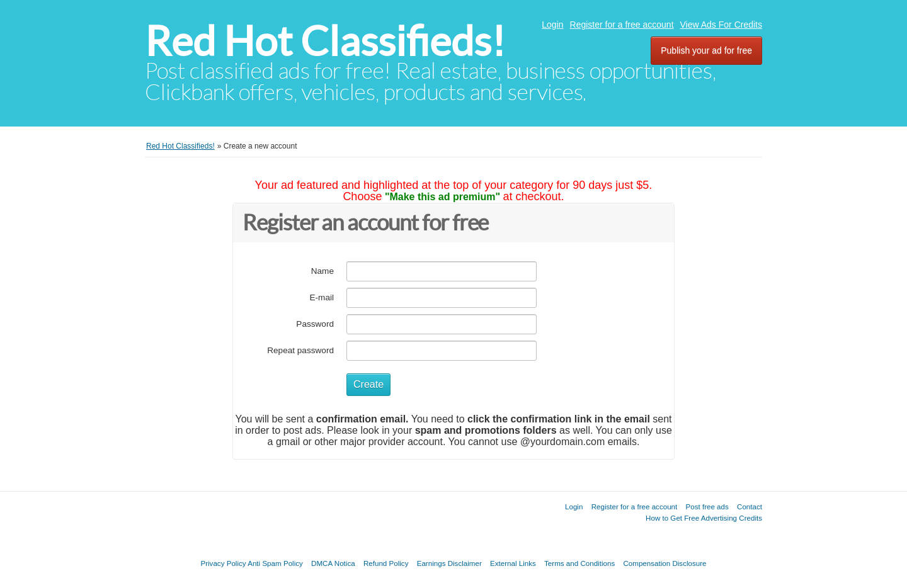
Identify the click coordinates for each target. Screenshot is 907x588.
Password (315, 324)
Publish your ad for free (706, 50)
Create (368, 384)
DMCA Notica (333, 563)
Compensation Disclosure (665, 563)
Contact (750, 506)
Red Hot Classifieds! (325, 41)
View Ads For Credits (721, 25)
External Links (513, 563)
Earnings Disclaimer (449, 563)
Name (322, 271)
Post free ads (707, 506)
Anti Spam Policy (275, 563)
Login (552, 25)
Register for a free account (622, 25)
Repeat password (300, 350)
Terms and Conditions (579, 563)
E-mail (322, 297)
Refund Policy (386, 563)
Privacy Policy (223, 563)
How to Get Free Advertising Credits (704, 518)
